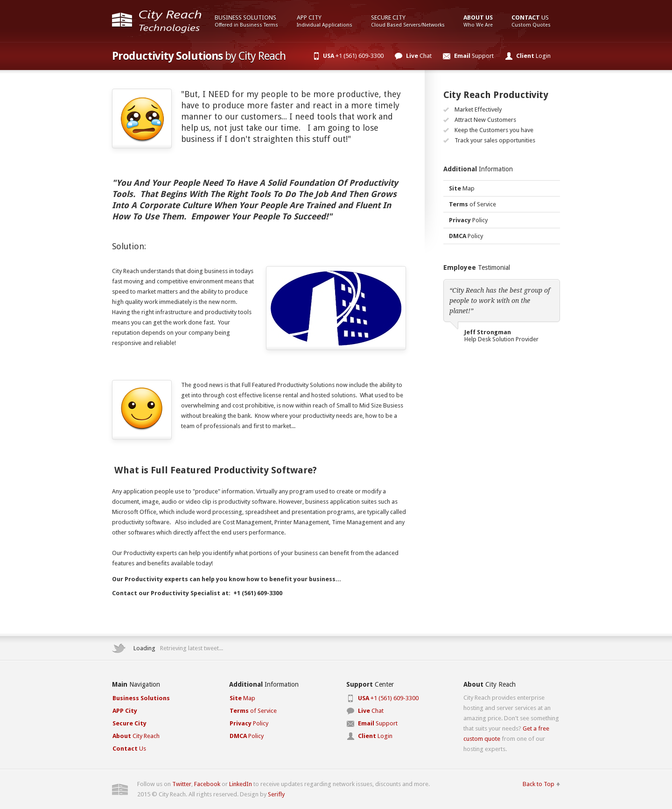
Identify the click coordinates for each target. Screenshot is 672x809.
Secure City (408, 21)
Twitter (182, 784)
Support (474, 56)
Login (533, 56)
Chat (419, 56)
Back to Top (539, 784)
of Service (472, 204)
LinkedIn (241, 784)
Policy (468, 220)
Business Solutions (246, 21)
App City (325, 21)
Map (462, 188)
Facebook (207, 784)
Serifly (276, 794)
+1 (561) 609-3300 (353, 56)
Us (531, 21)
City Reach (136, 736)
